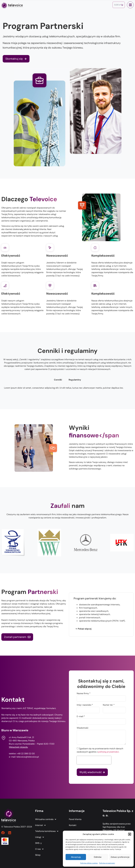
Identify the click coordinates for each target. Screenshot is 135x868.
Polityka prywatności (107, 863)
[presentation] (94, 760)
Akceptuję (76, 857)
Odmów (98, 857)
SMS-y (38, 843)
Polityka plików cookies (89, 863)
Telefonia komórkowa (47, 831)
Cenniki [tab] (58, 380)
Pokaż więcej (85, 629)
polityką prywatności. (109, 752)
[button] (130, 834)
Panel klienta (75, 819)
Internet (40, 825)
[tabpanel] (67, 389)
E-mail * (81, 717)
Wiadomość (83, 728)
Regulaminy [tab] (75, 380)
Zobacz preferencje (120, 857)
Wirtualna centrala (46, 819)
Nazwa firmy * (84, 694)
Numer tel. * (109, 705)
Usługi (40, 837)
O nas (39, 849)
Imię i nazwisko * (85, 705)
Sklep (38, 855)
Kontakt (73, 825)
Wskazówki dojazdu (18, 747)
